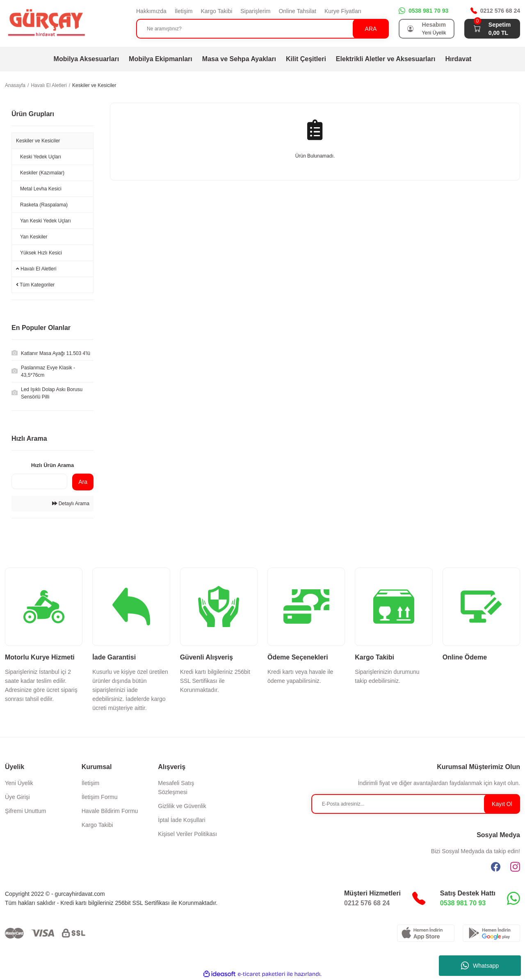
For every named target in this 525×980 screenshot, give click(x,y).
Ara (83, 482)
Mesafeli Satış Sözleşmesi (176, 788)
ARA (371, 29)
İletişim (184, 11)
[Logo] (46, 23)
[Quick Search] (39, 481)
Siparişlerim (255, 11)
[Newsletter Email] (416, 804)
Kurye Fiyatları (343, 11)
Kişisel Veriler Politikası (187, 834)
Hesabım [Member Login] (434, 25)
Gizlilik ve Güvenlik (182, 806)
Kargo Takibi (216, 11)
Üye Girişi (17, 797)
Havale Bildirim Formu (110, 811)
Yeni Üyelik (19, 783)
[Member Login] (411, 29)
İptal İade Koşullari (181, 820)
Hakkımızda (151, 11)
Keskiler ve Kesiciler (94, 85)
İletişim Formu (100, 797)
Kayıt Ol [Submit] (502, 804)
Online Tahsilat (297, 11)
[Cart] (477, 29)
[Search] (262, 29)
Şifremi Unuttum (25, 811)
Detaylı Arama (71, 504)
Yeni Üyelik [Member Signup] (434, 33)
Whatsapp (480, 966)
